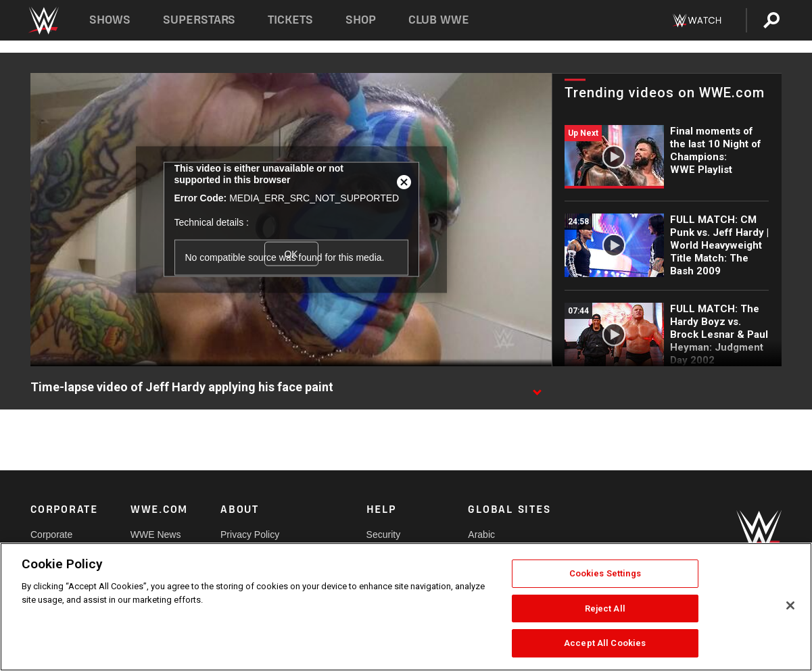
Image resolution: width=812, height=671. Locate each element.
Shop (361, 20)
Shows (110, 20)
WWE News (156, 535)
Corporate (51, 535)
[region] (406, 607)
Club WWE (439, 20)
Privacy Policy (250, 535)
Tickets (290, 20)
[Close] (790, 605)
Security (384, 535)
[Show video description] (537, 388)
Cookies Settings (605, 573)
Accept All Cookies (605, 643)
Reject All (605, 608)
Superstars (199, 20)
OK (291, 253)
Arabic (481, 535)
